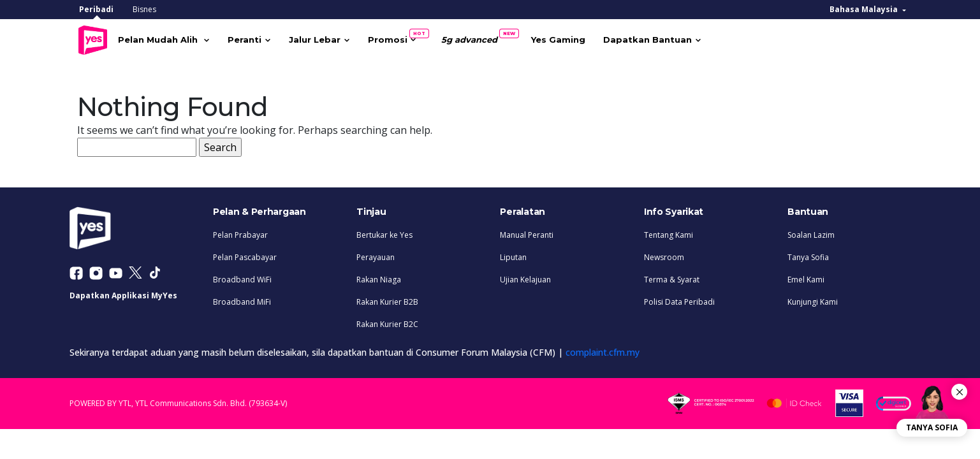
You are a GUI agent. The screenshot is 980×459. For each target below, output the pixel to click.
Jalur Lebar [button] (337, 38)
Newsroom (664, 254)
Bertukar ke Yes (384, 232)
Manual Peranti (527, 232)
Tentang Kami (669, 232)
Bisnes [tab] (144, 9)
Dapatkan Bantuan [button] (670, 38)
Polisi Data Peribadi (679, 299)
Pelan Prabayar (240, 232)
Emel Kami (806, 276)
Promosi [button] (414, 35)
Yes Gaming (581, 38)
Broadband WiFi (242, 276)
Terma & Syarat (672, 276)
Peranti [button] (267, 38)
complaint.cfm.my (603, 349)
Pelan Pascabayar (245, 254)
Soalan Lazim (811, 232)
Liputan (513, 254)
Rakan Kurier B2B (387, 299)
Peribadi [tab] (96, 9)
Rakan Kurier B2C (387, 321)
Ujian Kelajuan (525, 276)
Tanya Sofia (808, 254)
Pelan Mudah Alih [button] (181, 38)
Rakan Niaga (379, 276)
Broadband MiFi (242, 299)
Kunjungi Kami (813, 299)
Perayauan (376, 254)
